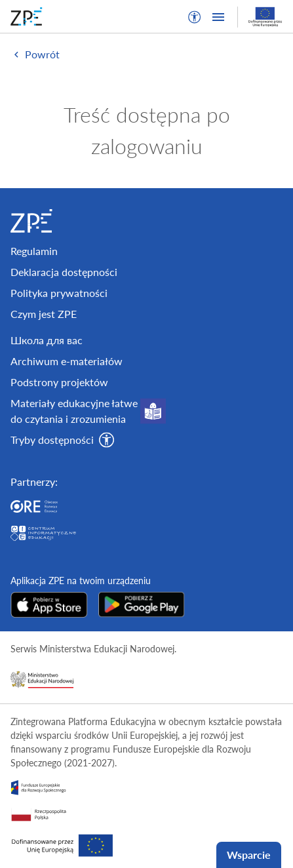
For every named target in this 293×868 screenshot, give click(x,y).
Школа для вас (47, 340)
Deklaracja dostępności (64, 272)
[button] (195, 17)
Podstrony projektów (59, 382)
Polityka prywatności (59, 293)
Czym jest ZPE (44, 314)
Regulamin (34, 251)
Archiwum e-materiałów (67, 361)
